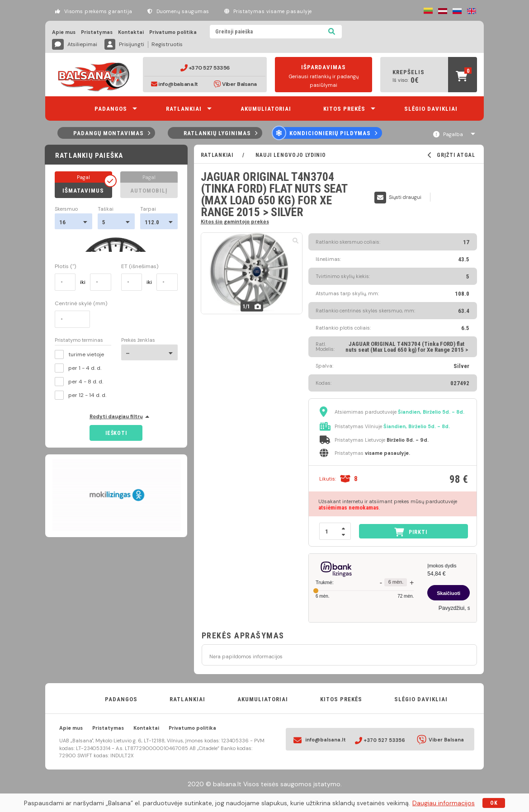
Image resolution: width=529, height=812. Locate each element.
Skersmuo (66, 209)
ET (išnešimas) (140, 266)
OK (494, 803)
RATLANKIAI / (227, 155)
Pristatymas (97, 32)
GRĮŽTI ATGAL (451, 155)
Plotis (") (65, 266)
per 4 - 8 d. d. (79, 382)
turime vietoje (79, 354)
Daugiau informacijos (444, 803)
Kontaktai (131, 32)
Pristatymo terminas (79, 340)
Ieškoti (116, 433)
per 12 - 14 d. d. (80, 395)
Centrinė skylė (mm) (81, 303)
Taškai (106, 209)
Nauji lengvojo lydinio (290, 155)
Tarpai (148, 209)
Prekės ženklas (138, 340)
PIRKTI (411, 532)
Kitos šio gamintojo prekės (235, 221)
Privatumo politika (173, 32)
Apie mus (64, 32)
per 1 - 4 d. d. (78, 368)
